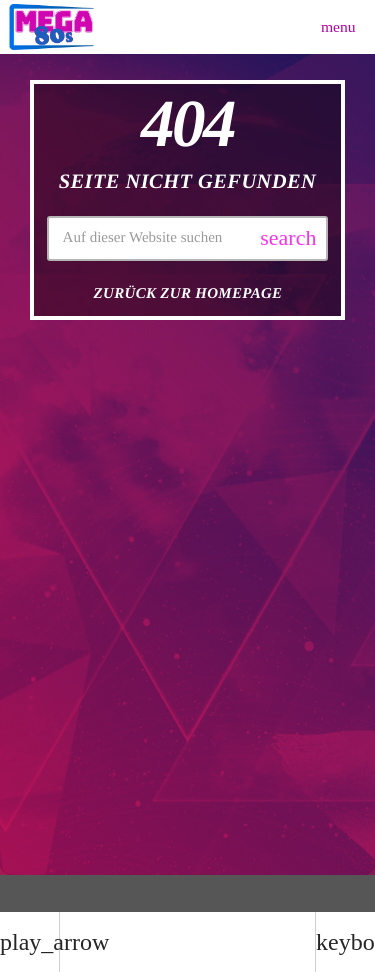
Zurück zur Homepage (188, 294)
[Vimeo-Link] (51, 27)
